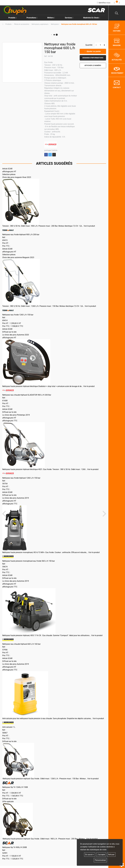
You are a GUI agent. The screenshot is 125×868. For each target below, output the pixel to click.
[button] (79, 24)
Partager (46, 155)
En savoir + (90, 855)
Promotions (32, 18)
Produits (12, 18)
